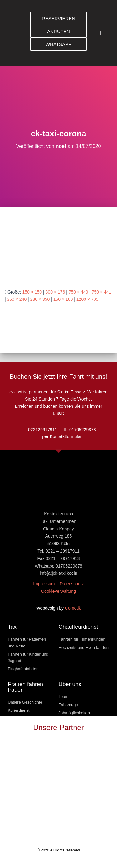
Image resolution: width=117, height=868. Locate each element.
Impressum (44, 584)
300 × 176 (55, 292)
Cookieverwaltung (58, 591)
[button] (101, 33)
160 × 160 (63, 299)
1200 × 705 (87, 299)
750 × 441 (102, 292)
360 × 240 (17, 299)
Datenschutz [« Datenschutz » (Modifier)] (72, 584)
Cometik (73, 608)
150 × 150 (32, 292)
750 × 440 (78, 292)
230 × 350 (40, 299)
